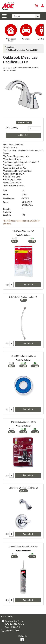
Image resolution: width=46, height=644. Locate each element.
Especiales (10, 47)
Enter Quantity (12, 128)
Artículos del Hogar (11, 40)
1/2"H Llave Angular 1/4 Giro (23, 422)
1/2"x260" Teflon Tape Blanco (23, 356)
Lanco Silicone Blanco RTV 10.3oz (23, 547)
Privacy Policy (7, 616)
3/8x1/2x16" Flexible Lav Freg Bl (23, 297)
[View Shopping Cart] (36, 6)
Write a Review (9, 71)
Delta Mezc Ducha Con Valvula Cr (23, 488)
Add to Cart (23, 135)
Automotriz (26, 39)
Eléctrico (41, 39)
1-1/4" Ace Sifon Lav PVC (23, 231)
